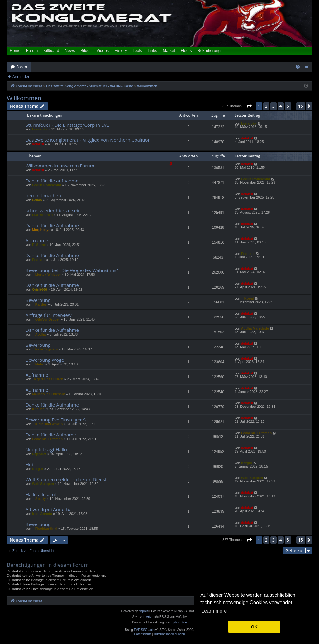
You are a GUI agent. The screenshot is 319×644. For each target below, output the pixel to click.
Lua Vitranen (42, 215)
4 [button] (281, 106)
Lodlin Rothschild (47, 185)
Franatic (39, 260)
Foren (22, 67)
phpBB (143, 611)
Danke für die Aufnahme (52, 225)
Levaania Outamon (47, 439)
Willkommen (24, 98)
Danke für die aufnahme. (53, 181)
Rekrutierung (209, 51)
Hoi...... (33, 464)
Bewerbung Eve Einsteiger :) (56, 420)
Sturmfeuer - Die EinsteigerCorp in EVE (67, 125)
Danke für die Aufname (51, 435)
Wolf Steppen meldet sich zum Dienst (66, 479)
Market (169, 51)
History (121, 51)
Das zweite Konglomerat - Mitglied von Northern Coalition (88, 140)
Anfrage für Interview (49, 315)
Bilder (86, 51)
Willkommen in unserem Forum (60, 166)
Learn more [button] (214, 611)
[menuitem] (298, 67)
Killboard (51, 51)
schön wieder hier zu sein (53, 210)
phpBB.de (180, 622)
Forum (32, 51)
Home (15, 51)
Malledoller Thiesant (49, 394)
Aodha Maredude (255, 328)
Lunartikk (40, 129)
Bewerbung (38, 300)
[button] (249, 106)
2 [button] (266, 106)
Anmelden (21, 76)
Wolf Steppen (43, 484)
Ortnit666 (40, 289)
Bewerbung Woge (45, 360)
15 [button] (301, 106)
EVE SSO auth (144, 630)
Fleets (186, 51)
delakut (38, 144)
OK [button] (254, 627)
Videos (103, 51)
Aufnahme (37, 240)
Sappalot (39, 454)
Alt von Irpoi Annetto (48, 509)
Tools (137, 51)
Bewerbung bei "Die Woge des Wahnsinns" (72, 270)
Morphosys (41, 230)
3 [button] (274, 106)
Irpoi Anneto (42, 514)
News (70, 51)
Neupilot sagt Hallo (46, 449)
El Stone (39, 245)
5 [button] (288, 106)
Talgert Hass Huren (48, 379)
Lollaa (37, 200)
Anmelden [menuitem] (309, 68)
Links (152, 51)
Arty (149, 617)
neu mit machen (43, 195)
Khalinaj (39, 409)
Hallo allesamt (41, 494)
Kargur (38, 469)
